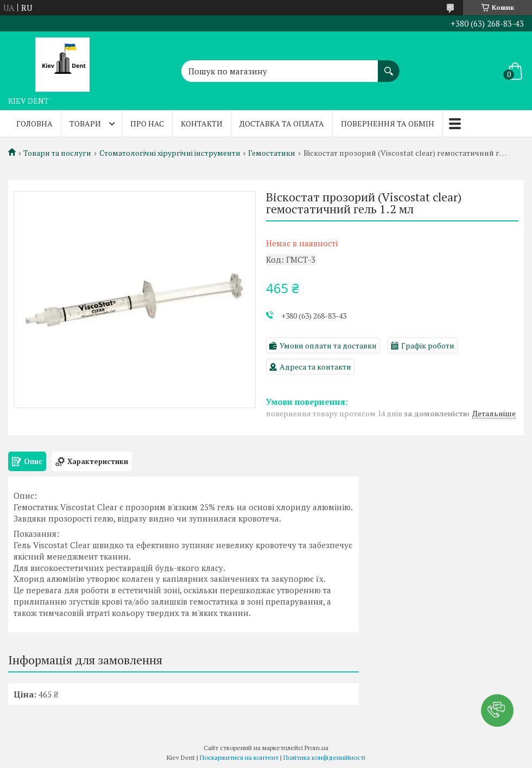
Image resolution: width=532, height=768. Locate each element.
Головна (34, 123)
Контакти (202, 123)
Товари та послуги (57, 153)
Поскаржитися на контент (239, 757)
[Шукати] (389, 66)
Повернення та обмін (388, 123)
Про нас (147, 123)
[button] (497, 710)
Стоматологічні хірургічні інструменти (170, 153)
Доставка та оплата (282, 123)
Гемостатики (272, 153)
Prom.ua (316, 748)
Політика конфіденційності (324, 757)
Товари (85, 123)
